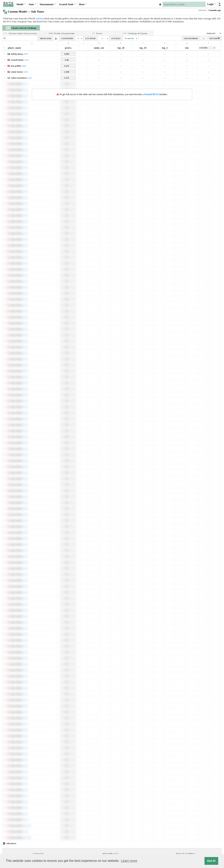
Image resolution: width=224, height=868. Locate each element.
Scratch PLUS (151, 94)
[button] (220, 4)
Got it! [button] (211, 861)
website (39, 19)
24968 (24, 66)
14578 (27, 60)
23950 (26, 54)
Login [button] (212, 4)
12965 (26, 72)
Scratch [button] (67, 4)
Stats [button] (33, 4)
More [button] (83, 4)
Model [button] (21, 4)
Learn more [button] (129, 861)
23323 (30, 78)
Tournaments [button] (48, 4)
